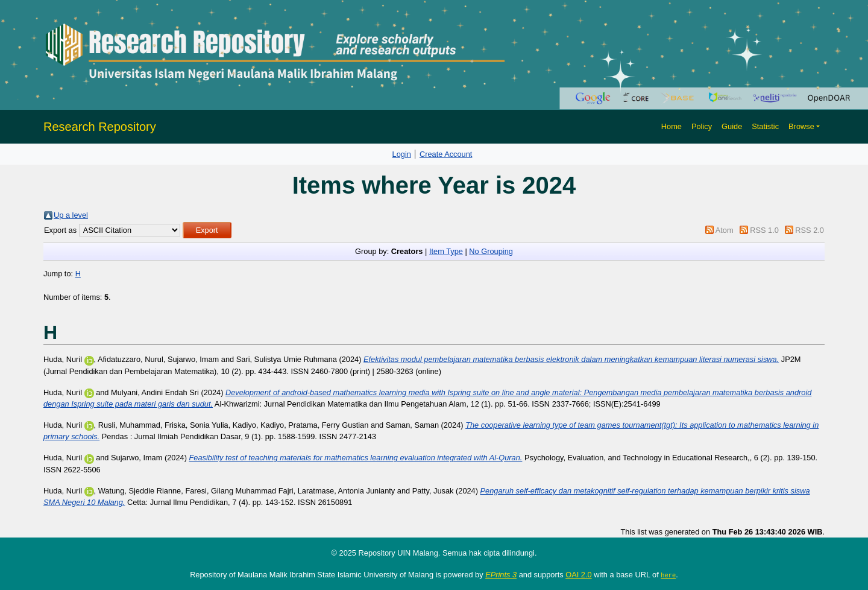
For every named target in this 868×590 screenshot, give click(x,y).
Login (402, 154)
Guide (732, 126)
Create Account (446, 154)
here (668, 575)
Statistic (765, 126)
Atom (725, 230)
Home (671, 126)
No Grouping (491, 251)
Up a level (71, 215)
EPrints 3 (501, 575)
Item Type (446, 251)
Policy (702, 126)
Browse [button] (801, 126)
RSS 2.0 (810, 230)
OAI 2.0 (578, 575)
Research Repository (100, 127)
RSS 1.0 (764, 230)
